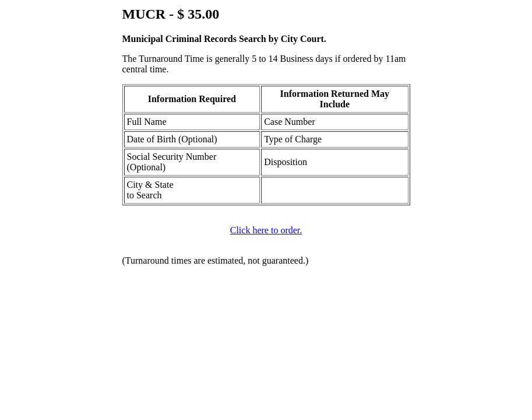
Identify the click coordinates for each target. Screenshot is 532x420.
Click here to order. (266, 230)
